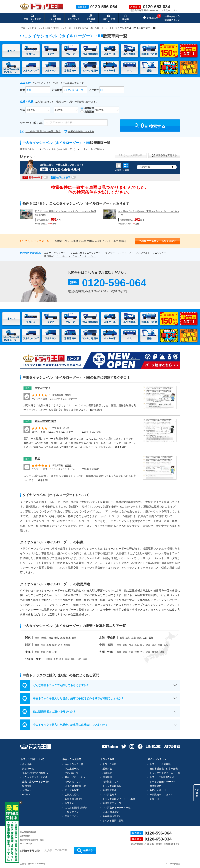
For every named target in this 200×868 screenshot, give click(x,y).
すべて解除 (96, 149)
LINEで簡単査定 (111, 812)
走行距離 (89, 112)
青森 (56, 659)
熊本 (137, 652)
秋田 (73, 659)
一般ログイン (171, 16)
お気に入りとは (158, 790)
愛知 (37, 652)
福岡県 (68, 465)
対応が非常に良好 (45, 421)
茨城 (62, 638)
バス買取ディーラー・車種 (116, 808)
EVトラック (74, 17)
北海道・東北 (33, 659)
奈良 (60, 645)
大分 (142, 652)
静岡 (49, 652)
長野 (151, 638)
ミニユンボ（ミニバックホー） (86, 253)
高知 (166, 645)
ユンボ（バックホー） (56, 253)
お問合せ (27, 790)
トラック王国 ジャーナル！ (164, 782)
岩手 (61, 659)
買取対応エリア (111, 782)
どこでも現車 (72, 790)
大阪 (37, 645)
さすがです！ (43, 388)
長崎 (131, 652)
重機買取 (107, 769)
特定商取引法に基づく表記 (32, 840)
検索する (85, 851)
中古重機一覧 (72, 769)
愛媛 (160, 645)
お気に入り (150, 18)
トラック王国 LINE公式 (162, 777)
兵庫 (43, 645)
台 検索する (150, 126)
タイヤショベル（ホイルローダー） (58, 149)
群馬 (74, 638)
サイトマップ (26, 844)
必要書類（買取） (112, 816)
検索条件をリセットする (81, 131)
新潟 (139, 638)
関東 (28, 638)
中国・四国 (106, 645)
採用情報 (27, 786)
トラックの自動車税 (160, 764)
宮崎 (148, 652)
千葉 (57, 638)
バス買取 (107, 773)
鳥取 (119, 645)
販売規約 (69, 803)
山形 (79, 659)
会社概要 (27, 764)
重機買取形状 (109, 790)
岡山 (131, 645)
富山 (133, 638)
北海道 (49, 659)
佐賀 (125, 652)
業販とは (154, 799)
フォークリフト (125, 253)
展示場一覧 (28, 769)
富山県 (66, 428)
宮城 (67, 659)
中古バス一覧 (72, 773)
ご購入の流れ (72, 795)
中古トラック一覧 (74, 764)
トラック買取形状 (112, 786)
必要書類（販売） (74, 799)
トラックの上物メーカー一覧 (165, 773)
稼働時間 (89, 108)
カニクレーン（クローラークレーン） (76, 256)
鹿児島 (155, 652)
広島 (137, 645)
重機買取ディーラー (113, 803)
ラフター (110, 253)
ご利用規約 (25, 836)
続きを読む (96, 410)
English (26, 795)
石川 (122, 638)
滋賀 (54, 645)
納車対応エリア (73, 782)
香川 (154, 645)
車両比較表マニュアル (161, 795)
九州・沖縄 (106, 652)
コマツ (35, 432)
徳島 (148, 645)
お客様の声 (155, 786)
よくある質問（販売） (76, 808)
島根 (125, 645)
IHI (83, 149)
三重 (54, 652)
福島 (85, 659)
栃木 (68, 638)
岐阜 (43, 652)
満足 (37, 458)
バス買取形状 (109, 795)
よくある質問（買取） (114, 821)
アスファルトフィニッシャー (151, 253)
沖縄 (162, 652)
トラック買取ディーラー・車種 (119, 799)
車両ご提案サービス (75, 777)
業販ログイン (171, 20)
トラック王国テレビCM (34, 777)
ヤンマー (36, 399)
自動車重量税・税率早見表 (164, 769)
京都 (49, 645)
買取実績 (107, 777)
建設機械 (49, 256)
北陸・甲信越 (107, 638)
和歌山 (67, 645)
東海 (28, 652)
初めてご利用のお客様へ (35, 773)
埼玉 (51, 638)
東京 (37, 638)
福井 (128, 638)
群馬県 (68, 395)
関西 (28, 645)
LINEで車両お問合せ (75, 786)
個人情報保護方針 (28, 832)
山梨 (145, 638)
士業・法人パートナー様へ (36, 782)
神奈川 (44, 638)
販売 (27, 388)
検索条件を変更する (164, 155)
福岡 (119, 652)
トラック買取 (109, 764)
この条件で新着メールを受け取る (43, 131)
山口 (142, 645)
